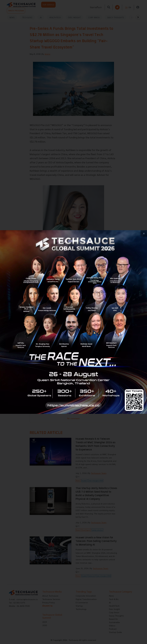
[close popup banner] (144, 233)
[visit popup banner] (73, 322)
